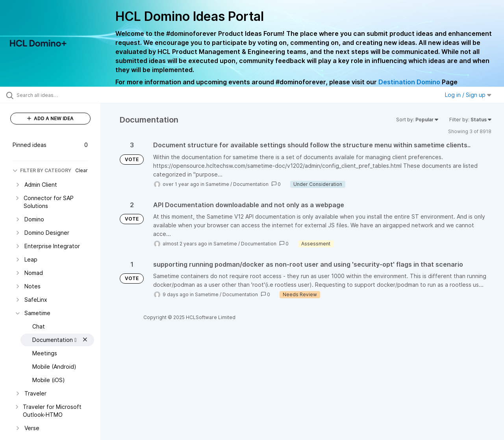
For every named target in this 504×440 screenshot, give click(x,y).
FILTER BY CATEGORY (42, 170)
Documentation (251, 184)
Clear (82, 170)
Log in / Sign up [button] (468, 95)
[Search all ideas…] (60, 95)
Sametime (217, 184)
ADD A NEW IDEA (50, 118)
